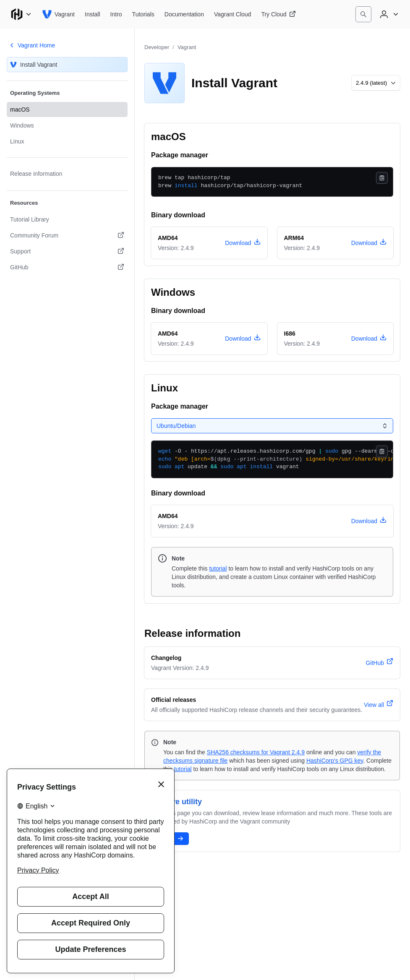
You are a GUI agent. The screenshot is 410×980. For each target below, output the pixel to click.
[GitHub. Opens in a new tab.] (67, 267)
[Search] (363, 14)
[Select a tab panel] (272, 426)
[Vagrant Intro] (116, 14)
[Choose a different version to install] (376, 83)
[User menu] (388, 14)
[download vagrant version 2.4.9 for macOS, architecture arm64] (369, 243)
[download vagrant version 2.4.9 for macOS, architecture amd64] (243, 243)
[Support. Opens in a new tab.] (67, 251)
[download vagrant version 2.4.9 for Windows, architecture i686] (369, 339)
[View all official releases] (379, 705)
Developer (157, 47)
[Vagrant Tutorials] (143, 14)
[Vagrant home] (58, 14)
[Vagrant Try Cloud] (278, 14)
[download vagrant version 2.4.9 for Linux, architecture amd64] (369, 521)
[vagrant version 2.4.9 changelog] (379, 663)
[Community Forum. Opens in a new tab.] (67, 235)
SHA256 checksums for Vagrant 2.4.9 (256, 752)
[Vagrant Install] (93, 14)
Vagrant (187, 47)
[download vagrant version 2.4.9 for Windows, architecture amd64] (243, 339)
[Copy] (382, 178)
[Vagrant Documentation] (184, 14)
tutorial (218, 568)
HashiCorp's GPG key (335, 761)
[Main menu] (21, 14)
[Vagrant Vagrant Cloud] (232, 14)
